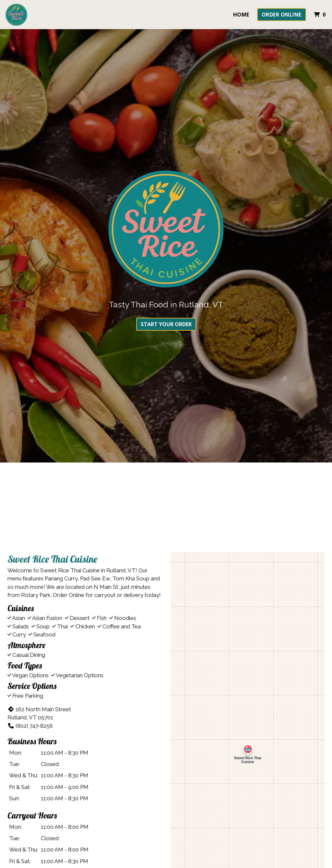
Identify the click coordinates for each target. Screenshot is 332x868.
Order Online (282, 15)
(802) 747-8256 (30, 726)
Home (241, 15)
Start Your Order (166, 324)
